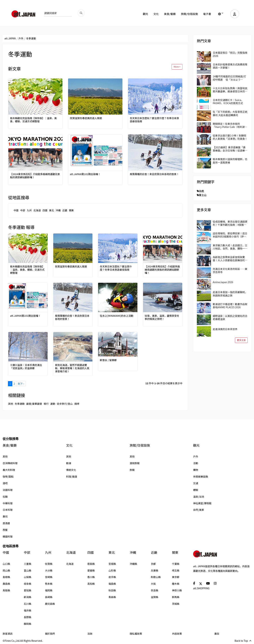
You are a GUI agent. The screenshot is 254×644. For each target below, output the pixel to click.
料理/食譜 (72, 476)
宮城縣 (112, 564)
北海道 (37, 210)
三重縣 (28, 564)
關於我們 (50, 634)
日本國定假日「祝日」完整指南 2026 (230, 54)
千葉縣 (176, 564)
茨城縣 (176, 604)
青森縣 (112, 597)
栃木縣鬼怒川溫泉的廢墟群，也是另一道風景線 (230, 161)
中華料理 (8, 503)
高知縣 (91, 584)
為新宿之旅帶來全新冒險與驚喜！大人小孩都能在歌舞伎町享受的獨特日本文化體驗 (230, 259)
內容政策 (177, 634)
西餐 (5, 530)
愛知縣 (28, 590)
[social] (194, 583)
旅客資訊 (8, 634)
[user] (235, 14)
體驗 (196, 490)
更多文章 (241, 340)
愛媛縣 (91, 570)
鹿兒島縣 (50, 604)
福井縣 (28, 610)
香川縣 (91, 577)
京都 (153, 564)
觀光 (145, 14)
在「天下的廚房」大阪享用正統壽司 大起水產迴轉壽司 (230, 113)
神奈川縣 (177, 590)
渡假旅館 (135, 463)
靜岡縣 (28, 624)
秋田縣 (112, 590)
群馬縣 (176, 597)
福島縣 (112, 584)
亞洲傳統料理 (10, 463)
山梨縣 (28, 577)
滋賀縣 (155, 597)
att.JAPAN (10, 38)
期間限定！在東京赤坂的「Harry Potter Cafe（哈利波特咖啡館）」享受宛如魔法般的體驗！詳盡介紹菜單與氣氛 (230, 125)
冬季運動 (20, 404)
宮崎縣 (49, 577)
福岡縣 (49, 590)
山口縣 (6, 564)
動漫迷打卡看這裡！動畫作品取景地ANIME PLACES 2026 (230, 306)
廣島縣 (6, 584)
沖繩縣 (133, 564)
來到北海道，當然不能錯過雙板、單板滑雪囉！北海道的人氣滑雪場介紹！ (72, 368)
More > (177, 67)
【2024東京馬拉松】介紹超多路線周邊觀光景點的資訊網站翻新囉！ (35, 176)
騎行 (46, 404)
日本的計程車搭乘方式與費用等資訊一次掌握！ (230, 66)
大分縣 (49, 570)
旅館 (132, 470)
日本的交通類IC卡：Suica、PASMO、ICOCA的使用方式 (228, 102)
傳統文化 (71, 470)
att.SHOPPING (201, 588)
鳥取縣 (6, 590)
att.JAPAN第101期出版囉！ (85, 174)
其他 (11, 404)
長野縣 (28, 617)
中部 (23, 210)
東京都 (176, 577)
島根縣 (6, 577)
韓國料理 (8, 536)
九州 (29, 210)
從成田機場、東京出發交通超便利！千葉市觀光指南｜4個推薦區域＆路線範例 (230, 223)
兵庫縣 (155, 570)
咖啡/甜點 (8, 476)
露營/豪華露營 (34, 404)
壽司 (5, 516)
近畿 (65, 210)
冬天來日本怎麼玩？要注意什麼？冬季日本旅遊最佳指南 (155, 120)
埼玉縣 (176, 570)
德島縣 (91, 564)
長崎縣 (49, 597)
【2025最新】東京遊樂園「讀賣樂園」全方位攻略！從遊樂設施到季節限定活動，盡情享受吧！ (230, 149)
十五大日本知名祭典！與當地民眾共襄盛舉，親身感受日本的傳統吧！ (230, 90)
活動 (196, 463)
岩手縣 (112, 577)
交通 (196, 483)
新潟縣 (28, 597)
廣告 (217, 634)
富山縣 (28, 570)
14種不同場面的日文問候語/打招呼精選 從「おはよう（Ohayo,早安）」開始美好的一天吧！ (230, 78)
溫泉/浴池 (199, 497)
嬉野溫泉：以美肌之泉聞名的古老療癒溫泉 (230, 317)
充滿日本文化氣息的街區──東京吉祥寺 (230, 270)
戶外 (21, 38)
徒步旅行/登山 (65, 404)
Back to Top (243, 641)
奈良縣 (155, 590)
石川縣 (28, 604)
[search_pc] (81, 13)
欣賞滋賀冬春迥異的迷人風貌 (86, 118)
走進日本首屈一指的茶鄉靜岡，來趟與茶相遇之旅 (230, 294)
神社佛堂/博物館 (202, 503)
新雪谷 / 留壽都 (108, 360)
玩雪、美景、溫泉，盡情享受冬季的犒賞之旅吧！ (162, 317)
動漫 (69, 463)
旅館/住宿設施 (189, 14)
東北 (52, 210)
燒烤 (77, 404)
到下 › (21, 384)
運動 (53, 404)
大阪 (153, 584)
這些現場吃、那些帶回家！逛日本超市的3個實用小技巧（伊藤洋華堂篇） (230, 235)
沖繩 (58, 210)
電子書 (207, 14)
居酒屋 (6, 523)
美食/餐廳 (170, 14)
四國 (45, 210)
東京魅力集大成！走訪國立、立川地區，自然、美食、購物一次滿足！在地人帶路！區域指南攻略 (230, 247)
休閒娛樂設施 (201, 476)
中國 (16, 210)
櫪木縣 (176, 584)
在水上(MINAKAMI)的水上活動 (117, 316)
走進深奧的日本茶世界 (225, 329)
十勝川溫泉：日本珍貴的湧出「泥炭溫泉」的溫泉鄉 (26, 367)
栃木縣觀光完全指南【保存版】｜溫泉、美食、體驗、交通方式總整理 (34, 120)
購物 (196, 470)
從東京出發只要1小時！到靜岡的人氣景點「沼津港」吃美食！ (230, 137)
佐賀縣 (49, 564)
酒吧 (5, 483)
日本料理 (8, 510)
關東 (71, 210)
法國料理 (8, 490)
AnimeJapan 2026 (223, 282)
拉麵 (5, 497)
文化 (156, 14)
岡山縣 (6, 570)
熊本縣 (49, 584)
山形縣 (112, 570)
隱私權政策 (136, 634)
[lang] (221, 14)
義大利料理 (9, 470)
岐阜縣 (28, 584)
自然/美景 (199, 510)
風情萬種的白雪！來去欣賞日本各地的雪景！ (155, 174)
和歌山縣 (156, 577)
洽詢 (90, 634)
